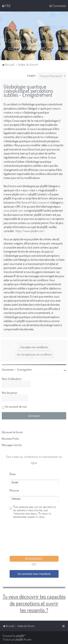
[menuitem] (6, 6)
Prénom (14, 491)
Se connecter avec (34, 574)
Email (13, 474)
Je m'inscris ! (34, 559)
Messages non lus (12, 445)
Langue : (32, 75)
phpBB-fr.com (23, 639)
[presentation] (37, 538)
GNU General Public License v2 (33, 202)
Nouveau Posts (10, 439)
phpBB (20, 636)
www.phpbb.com (13, 211)
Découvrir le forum (12, 432)
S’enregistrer (24, 370)
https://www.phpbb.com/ (30, 231)
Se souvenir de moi (16, 407)
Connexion (8, 370)
